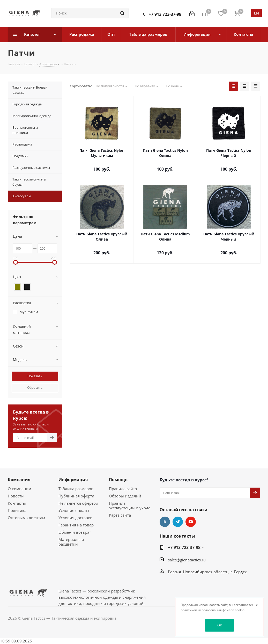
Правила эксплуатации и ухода (130, 505)
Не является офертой (78, 503)
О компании (20, 489)
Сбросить (35, 387)
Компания (19, 480)
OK (220, 625)
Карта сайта (120, 515)
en (256, 13)
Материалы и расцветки (71, 542)
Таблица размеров (76, 489)
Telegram (178, 522)
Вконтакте (165, 522)
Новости (16, 496)
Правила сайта (123, 489)
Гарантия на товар (76, 525)
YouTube (191, 522)
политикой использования (201, 610)
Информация (73, 480)
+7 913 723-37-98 (165, 14)
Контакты (17, 503)
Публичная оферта (76, 496)
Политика (17, 510)
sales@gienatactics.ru (187, 560)
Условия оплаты (74, 510)
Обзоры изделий (125, 496)
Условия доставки (76, 518)
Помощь (118, 480)
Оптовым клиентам (26, 518)
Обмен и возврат (75, 532)
